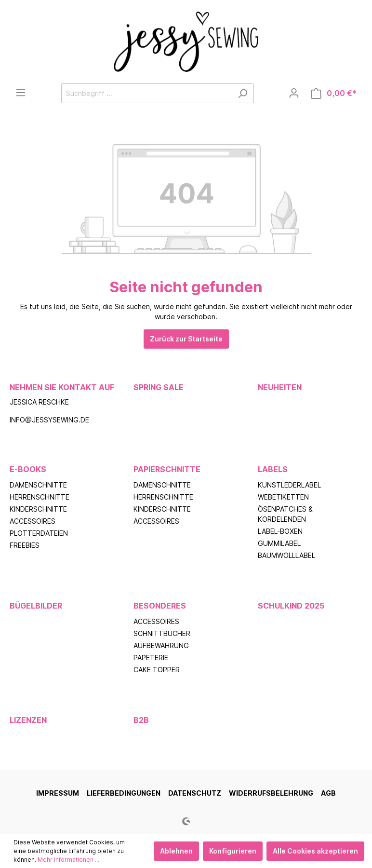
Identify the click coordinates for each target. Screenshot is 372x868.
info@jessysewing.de (49, 420)
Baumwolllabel (286, 555)
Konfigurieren (233, 851)
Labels (273, 469)
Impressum (58, 793)
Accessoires (33, 521)
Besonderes (160, 606)
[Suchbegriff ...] (146, 93)
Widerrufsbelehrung (271, 793)
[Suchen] (243, 93)
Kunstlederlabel (289, 485)
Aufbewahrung (161, 645)
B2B (141, 720)
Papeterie (151, 658)
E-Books (28, 469)
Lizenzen (28, 720)
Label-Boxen (280, 531)
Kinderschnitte (38, 509)
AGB (328, 793)
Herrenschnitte (40, 497)
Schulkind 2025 (291, 606)
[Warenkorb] (334, 93)
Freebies (25, 545)
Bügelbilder (36, 606)
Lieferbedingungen (124, 793)
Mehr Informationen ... (68, 860)
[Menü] (21, 93)
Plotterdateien (39, 533)
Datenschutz (195, 793)
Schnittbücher (162, 633)
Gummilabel (279, 543)
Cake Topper (157, 670)
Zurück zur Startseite (186, 339)
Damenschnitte (38, 485)
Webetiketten (283, 497)
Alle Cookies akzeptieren (315, 851)
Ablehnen (176, 851)
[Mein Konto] (294, 93)
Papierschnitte (167, 469)
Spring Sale (159, 387)
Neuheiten (280, 387)
